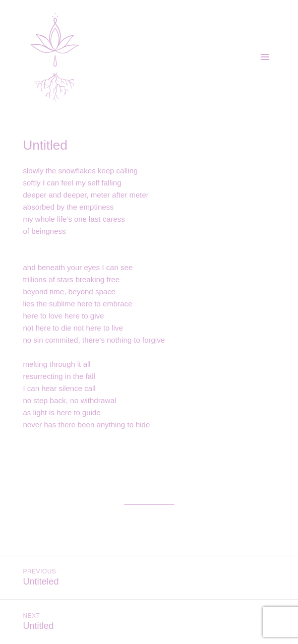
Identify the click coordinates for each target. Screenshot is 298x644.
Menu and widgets (265, 68)
